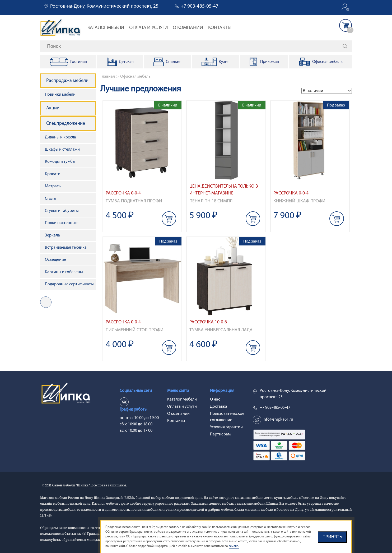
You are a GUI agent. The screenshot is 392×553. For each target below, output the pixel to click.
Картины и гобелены (64, 272)
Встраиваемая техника (66, 248)
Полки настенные (61, 223)
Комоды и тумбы (60, 162)
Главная (108, 77)
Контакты (220, 28)
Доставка (219, 407)
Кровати (53, 174)
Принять (332, 537)
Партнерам (220, 434)
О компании (188, 28)
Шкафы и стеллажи (62, 150)
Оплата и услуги (148, 28)
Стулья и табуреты (62, 211)
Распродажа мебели (67, 81)
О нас (215, 399)
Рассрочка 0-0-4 (123, 193)
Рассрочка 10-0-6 (208, 322)
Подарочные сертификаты (69, 284)
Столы (51, 199)
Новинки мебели (60, 95)
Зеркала (52, 235)
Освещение (55, 260)
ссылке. (234, 546)
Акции (53, 108)
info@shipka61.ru (278, 420)
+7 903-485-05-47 (200, 6)
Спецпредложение (66, 124)
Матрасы (53, 186)
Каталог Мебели (106, 28)
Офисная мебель (135, 77)
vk (46, 302)
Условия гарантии (226, 427)
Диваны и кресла (60, 137)
